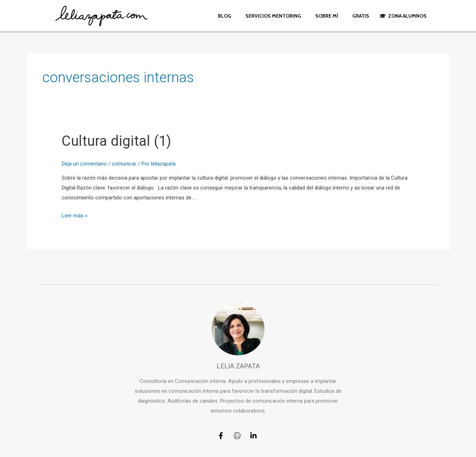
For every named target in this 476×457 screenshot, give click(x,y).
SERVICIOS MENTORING (273, 16)
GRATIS (361, 16)
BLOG (225, 16)
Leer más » (75, 216)
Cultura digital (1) (116, 141)
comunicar (124, 164)
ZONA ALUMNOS (403, 16)
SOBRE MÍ (327, 16)
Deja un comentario (84, 164)
